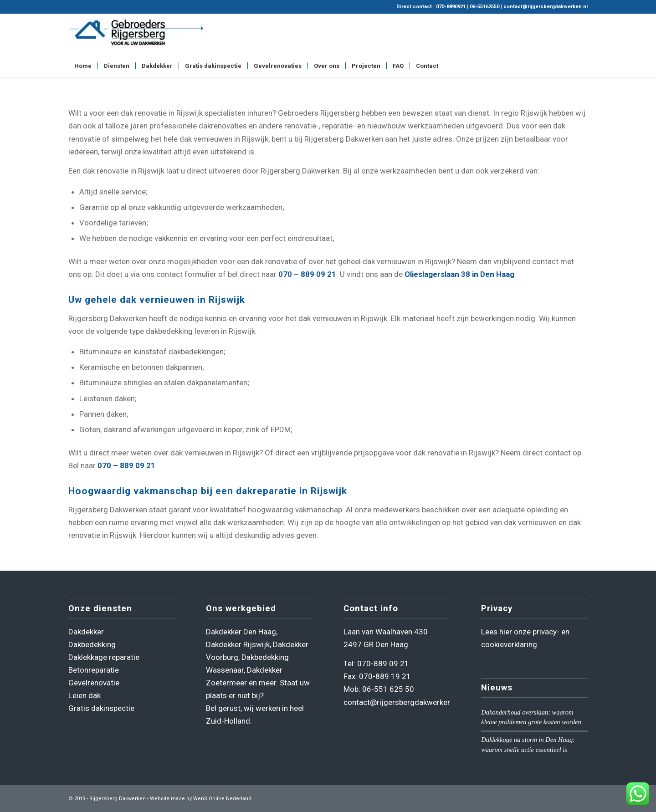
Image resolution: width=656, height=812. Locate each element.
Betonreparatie (94, 670)
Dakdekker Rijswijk (238, 644)
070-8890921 (451, 7)
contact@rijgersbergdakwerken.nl (546, 7)
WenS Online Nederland (222, 799)
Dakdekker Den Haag (241, 632)
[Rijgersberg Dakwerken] (137, 34)
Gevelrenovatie (94, 683)
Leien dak (85, 695)
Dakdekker (86, 632)
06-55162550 (484, 7)
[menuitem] (83, 66)
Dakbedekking (92, 644)
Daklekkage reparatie (104, 657)
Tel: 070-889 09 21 (376, 664)
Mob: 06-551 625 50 (379, 689)
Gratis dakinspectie (101, 708)
